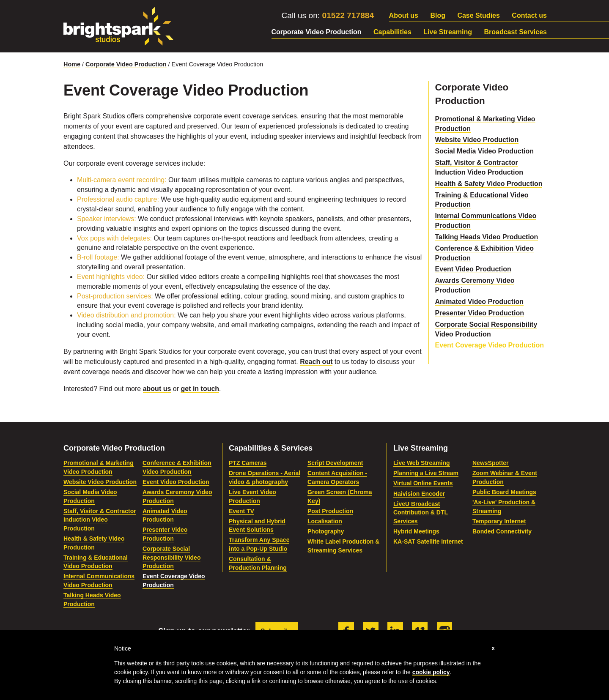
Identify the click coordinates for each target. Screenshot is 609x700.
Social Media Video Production (485, 151)
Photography (326, 531)
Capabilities (392, 32)
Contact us (529, 15)
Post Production (330, 511)
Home (72, 64)
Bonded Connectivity (502, 531)
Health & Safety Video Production (489, 184)
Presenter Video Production (480, 313)
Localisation (325, 521)
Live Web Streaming (422, 463)
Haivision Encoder (419, 494)
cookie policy (431, 672)
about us (157, 389)
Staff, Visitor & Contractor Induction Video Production (100, 520)
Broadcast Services (515, 32)
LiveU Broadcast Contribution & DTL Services (421, 513)
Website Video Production (477, 140)
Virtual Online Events (423, 483)
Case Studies (478, 15)
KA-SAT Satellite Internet (428, 541)
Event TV (241, 511)
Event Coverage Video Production (490, 345)
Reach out (316, 362)
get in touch (200, 389)
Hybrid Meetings (416, 531)
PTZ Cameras (248, 463)
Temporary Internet (499, 521)
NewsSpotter (491, 463)
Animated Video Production (480, 302)
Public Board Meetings (504, 492)
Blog (438, 15)
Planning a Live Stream (426, 473)
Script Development (335, 463)
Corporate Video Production (317, 32)
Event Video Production (473, 269)
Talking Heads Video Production (487, 237)
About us (404, 15)
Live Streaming (448, 32)
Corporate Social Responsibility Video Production (171, 557)
